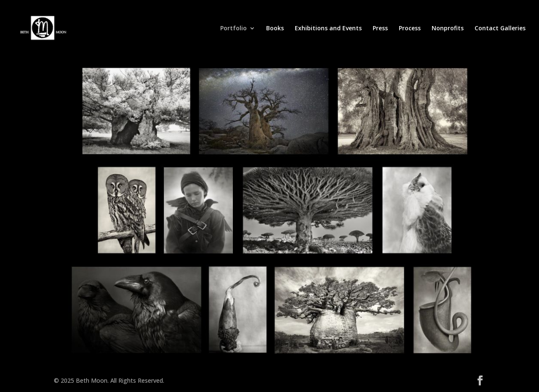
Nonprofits (448, 29)
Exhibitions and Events (328, 29)
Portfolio (233, 29)
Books (275, 29)
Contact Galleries (500, 29)
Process (410, 29)
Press (380, 29)
